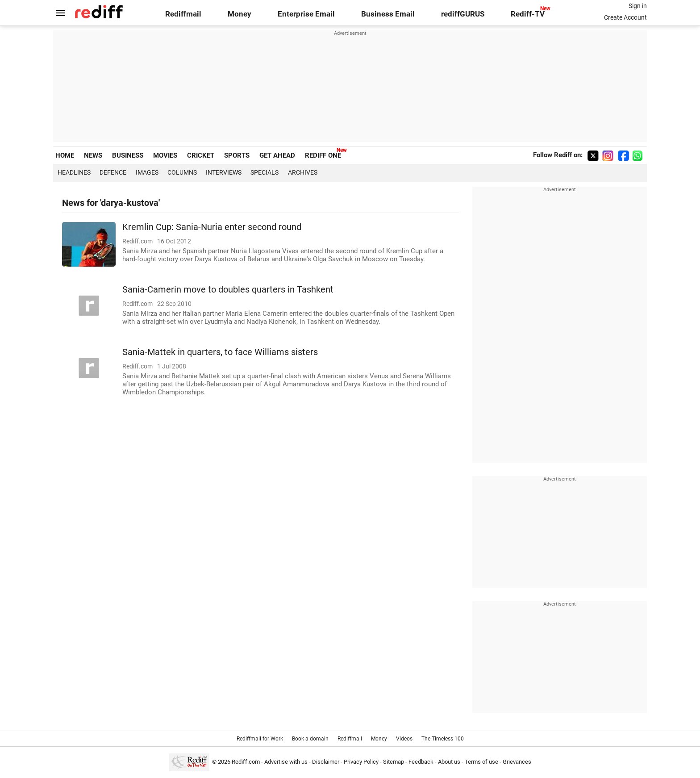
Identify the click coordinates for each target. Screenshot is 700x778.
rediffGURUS (463, 14)
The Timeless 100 (443, 739)
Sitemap (394, 762)
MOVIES (165, 155)
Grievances (517, 762)
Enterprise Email (306, 14)
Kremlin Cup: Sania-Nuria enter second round (212, 227)
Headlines (74, 172)
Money (240, 14)
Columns (182, 172)
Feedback (421, 762)
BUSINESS (128, 155)
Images (147, 172)
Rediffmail (183, 14)
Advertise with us (286, 762)
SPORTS (237, 155)
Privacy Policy (361, 762)
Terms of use (481, 762)
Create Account (625, 17)
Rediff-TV (528, 14)
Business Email (388, 14)
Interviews (224, 172)
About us (449, 762)
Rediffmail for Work (260, 739)
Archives (303, 172)
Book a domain (310, 739)
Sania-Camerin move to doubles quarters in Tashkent (228, 290)
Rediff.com (246, 762)
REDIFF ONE (323, 155)
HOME (65, 155)
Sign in (638, 6)
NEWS (93, 155)
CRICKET (201, 155)
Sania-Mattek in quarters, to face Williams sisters (220, 352)
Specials (265, 172)
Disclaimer (326, 762)
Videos (404, 739)
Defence (113, 172)
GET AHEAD (277, 155)
